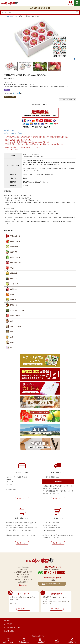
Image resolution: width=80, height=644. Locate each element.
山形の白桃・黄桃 (16, 263)
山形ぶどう (14, 279)
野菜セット (14, 305)
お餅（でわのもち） (16, 326)
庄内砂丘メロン (15, 247)
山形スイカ (14, 252)
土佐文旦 (13, 300)
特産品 (12, 342)
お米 (12, 321)
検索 (77, 12)
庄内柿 (12, 294)
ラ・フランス (14, 284)
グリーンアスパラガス (17, 310)
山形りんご (14, 289)
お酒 (12, 337)
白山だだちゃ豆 (15, 257)
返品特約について (10, 130)
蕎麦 (12, 332)
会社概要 (7, 620)
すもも (12, 268)
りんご (7, 16)
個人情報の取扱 (9, 631)
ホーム (2, 16)
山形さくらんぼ (15, 241)
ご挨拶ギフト (14, 16)
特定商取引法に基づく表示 (12, 627)
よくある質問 (8, 624)
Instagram (24, 585)
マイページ (71, 5)
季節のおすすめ (15, 236)
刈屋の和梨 (14, 273)
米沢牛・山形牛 (15, 316)
